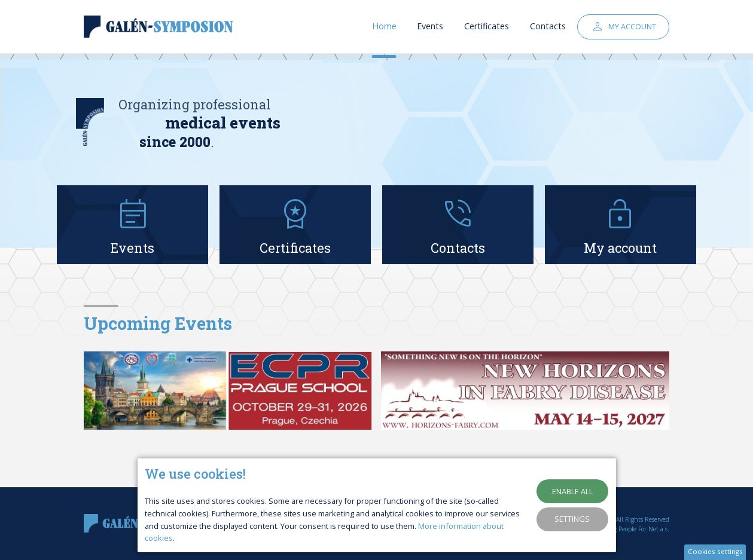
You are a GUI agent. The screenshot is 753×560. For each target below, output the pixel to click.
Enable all (572, 491)
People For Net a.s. (644, 529)
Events (430, 30)
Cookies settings (715, 551)
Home (384, 30)
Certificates (487, 30)
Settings (572, 519)
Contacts (548, 30)
